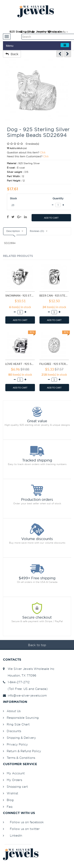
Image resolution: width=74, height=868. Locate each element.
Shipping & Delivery (21, 738)
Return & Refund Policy (24, 751)
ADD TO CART (51, 218)
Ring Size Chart (18, 724)
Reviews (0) (37, 231)
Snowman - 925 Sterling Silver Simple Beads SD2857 (20, 295)
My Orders (14, 780)
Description (13, 231)
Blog (10, 800)
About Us (14, 711)
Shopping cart (17, 787)
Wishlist (12, 793)
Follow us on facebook (27, 822)
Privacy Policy (17, 744)
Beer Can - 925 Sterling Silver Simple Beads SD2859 (54, 295)
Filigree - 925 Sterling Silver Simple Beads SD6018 (54, 364)
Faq (10, 807)
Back (12, 54)
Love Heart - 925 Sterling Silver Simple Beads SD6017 (20, 364)
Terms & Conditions (21, 758)
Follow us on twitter (25, 829)
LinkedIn (16, 835)
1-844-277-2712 (16, 682)
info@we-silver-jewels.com (25, 695)
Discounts (14, 731)
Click (43, 152)
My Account (16, 773)
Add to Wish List (17, 148)
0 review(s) (32, 144)
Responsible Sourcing (23, 718)
